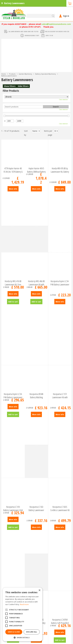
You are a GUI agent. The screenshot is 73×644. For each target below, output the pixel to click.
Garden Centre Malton (57, 627)
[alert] (23, 614)
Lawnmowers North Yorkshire (59, 632)
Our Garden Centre (9, 550)
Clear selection (63, 100)
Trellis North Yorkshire (45, 634)
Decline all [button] (32, 632)
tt (71, 641)
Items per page (48, 133)
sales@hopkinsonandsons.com (56, 24)
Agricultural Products (10, 547)
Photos (4, 553)
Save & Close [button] (14, 632)
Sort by (26, 133)
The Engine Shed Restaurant (13, 544)
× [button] (39, 590)
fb (67, 641)
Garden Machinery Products (13, 542)
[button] (23, 637)
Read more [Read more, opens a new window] (24, 604)
